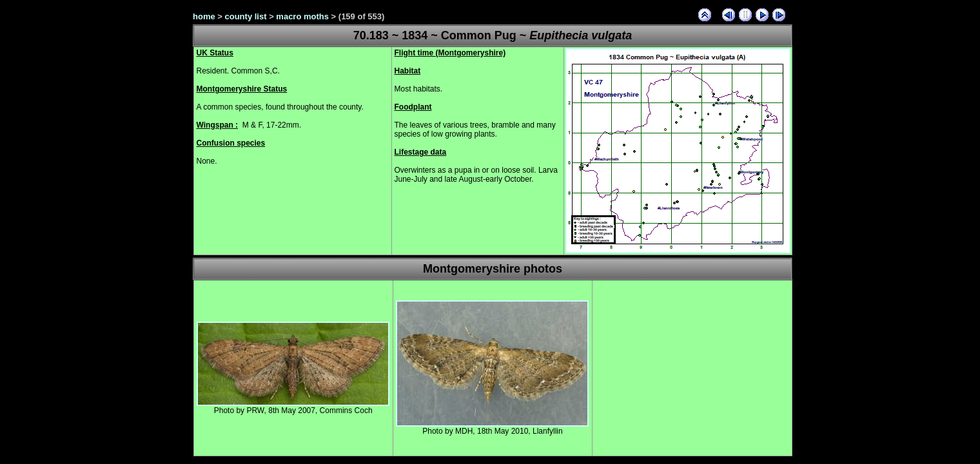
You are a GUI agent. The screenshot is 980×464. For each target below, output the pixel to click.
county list (246, 16)
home (204, 16)
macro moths (302, 16)
